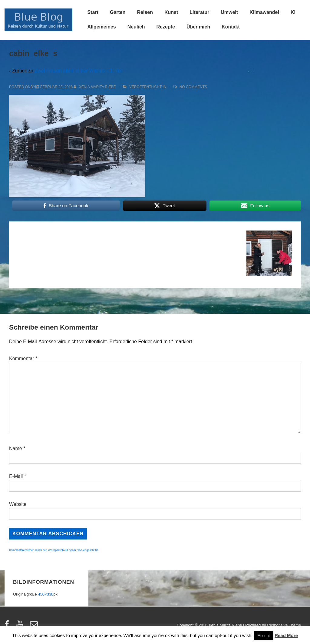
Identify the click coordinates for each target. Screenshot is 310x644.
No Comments (193, 87)
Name (16, 448)
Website (18, 504)
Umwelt (229, 12)
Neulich (136, 27)
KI (293, 12)
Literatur (199, 12)
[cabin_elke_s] (56, 87)
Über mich (198, 27)
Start (93, 12)
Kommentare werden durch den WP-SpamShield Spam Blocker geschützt (54, 550)
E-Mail (16, 476)
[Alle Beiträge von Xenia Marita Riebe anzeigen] (95, 87)
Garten (118, 12)
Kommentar (23, 359)
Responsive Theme (284, 625)
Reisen (145, 12)
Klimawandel (264, 12)
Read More (286, 635)
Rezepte (166, 27)
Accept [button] (264, 636)
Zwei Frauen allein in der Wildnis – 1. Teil (79, 71)
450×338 (46, 594)
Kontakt (231, 27)
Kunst (171, 12)
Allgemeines (102, 27)
